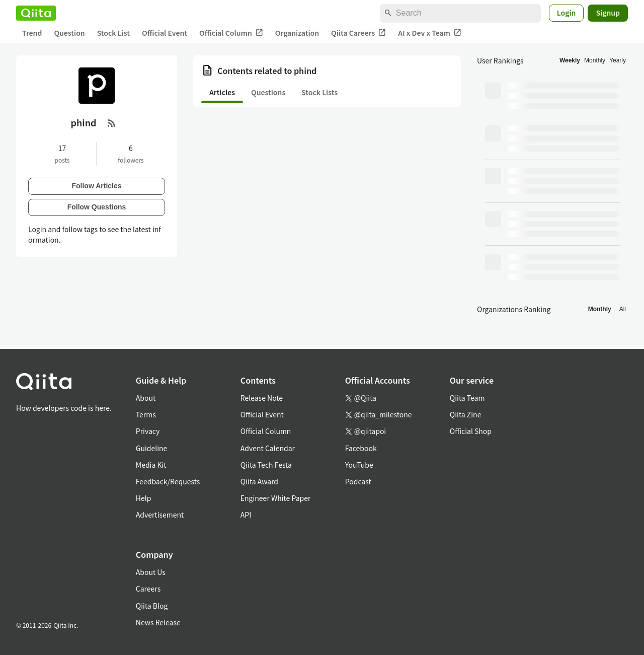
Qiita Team (467, 398)
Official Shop (471, 431)
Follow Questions (97, 207)
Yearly (618, 60)
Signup (608, 13)
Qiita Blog (152, 606)
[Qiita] (36, 13)
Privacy (148, 431)
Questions (268, 92)
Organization (297, 33)
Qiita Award (259, 481)
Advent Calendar (268, 448)
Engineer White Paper (276, 498)
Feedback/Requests (168, 481)
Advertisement (160, 515)
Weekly (570, 60)
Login (567, 13)
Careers (148, 589)
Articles (222, 92)
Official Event (165, 33)
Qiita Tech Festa (266, 465)
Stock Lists (319, 92)
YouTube (359, 465)
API (246, 515)
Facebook (361, 448)
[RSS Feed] (112, 123)
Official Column (231, 33)
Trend (32, 33)
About (146, 398)
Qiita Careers (358, 33)
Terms (146, 414)
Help (144, 498)
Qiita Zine (466, 414)
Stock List (113, 33)
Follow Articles (96, 186)
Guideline (152, 448)
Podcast (358, 481)
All (623, 309)
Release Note (262, 398)
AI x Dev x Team (430, 33)
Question (69, 33)
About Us (151, 572)
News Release (158, 622)
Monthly (595, 60)
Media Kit (151, 465)
